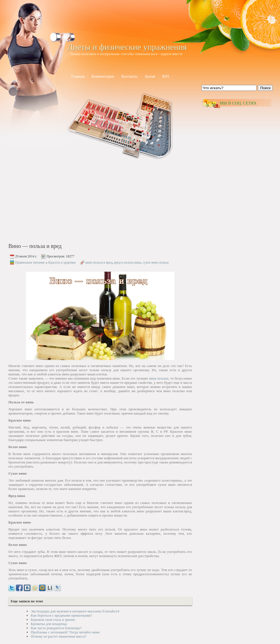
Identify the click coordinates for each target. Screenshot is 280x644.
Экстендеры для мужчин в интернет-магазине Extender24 (75, 611)
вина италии (159, 378)
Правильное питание (30, 262)
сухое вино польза (156, 262)
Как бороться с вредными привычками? (61, 615)
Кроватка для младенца (49, 624)
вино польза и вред (99, 262)
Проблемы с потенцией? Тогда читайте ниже (65, 632)
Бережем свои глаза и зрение (53, 620)
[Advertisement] (56, 202)
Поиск (265, 88)
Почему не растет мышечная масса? (59, 636)
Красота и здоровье (62, 262)
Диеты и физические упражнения (127, 47)
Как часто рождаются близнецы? (56, 628)
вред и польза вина (128, 262)
